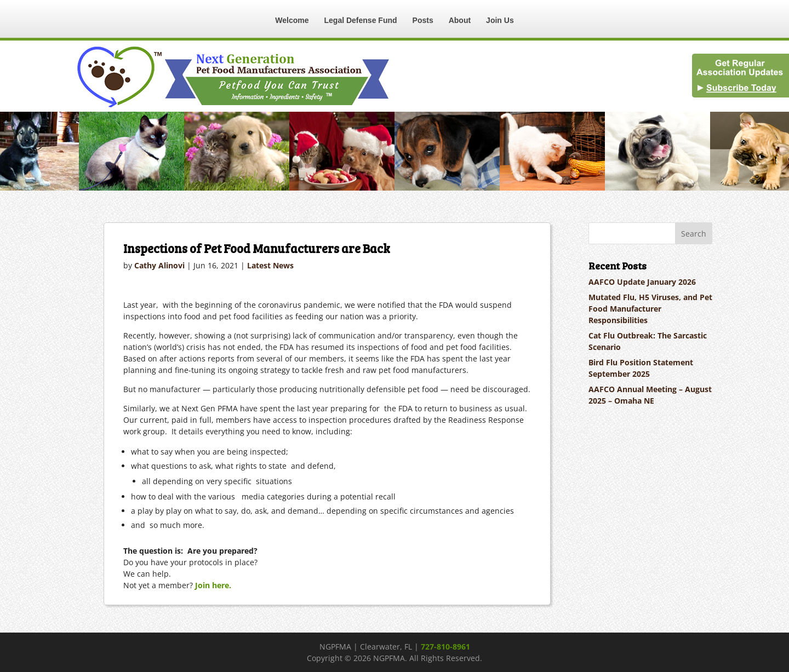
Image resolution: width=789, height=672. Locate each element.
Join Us (500, 20)
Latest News (270, 265)
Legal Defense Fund (361, 20)
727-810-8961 (445, 647)
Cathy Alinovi (159, 265)
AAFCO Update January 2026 (642, 282)
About (460, 20)
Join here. (213, 585)
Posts (423, 20)
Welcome (292, 20)
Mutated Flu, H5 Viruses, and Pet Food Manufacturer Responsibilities (650, 309)
